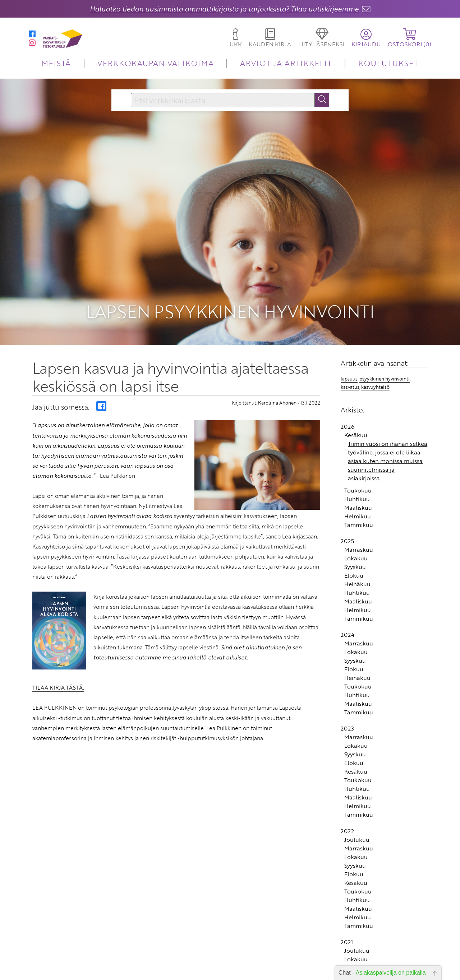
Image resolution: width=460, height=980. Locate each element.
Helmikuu (358, 513)
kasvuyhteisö (375, 383)
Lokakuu (356, 555)
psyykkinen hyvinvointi (385, 375)
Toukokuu (358, 487)
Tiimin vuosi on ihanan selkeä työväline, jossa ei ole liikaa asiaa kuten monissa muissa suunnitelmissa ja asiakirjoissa (388, 457)
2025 (347, 537)
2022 (347, 827)
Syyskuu (355, 563)
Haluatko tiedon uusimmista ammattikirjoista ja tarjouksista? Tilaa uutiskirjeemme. (225, 9)
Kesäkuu (356, 431)
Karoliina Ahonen (277, 399)
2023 (347, 725)
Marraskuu (359, 546)
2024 (348, 631)
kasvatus (350, 383)
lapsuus (349, 375)
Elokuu (354, 572)
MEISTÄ (56, 63)
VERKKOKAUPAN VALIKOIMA (156, 63)
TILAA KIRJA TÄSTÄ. (58, 684)
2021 (347, 938)
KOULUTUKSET (388, 63)
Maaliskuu (358, 504)
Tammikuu (359, 521)
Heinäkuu (357, 580)
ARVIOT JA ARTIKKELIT (286, 63)
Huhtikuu (357, 495)
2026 (348, 423)
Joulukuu (357, 836)
